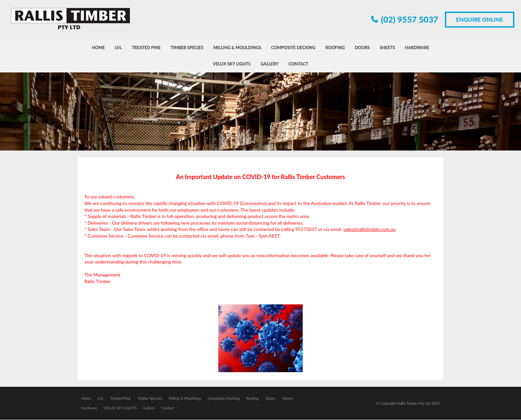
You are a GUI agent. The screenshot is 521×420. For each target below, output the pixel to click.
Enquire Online (480, 19)
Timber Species (150, 399)
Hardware (89, 408)
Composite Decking (224, 399)
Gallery (149, 408)
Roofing (253, 399)
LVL (101, 399)
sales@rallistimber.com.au (370, 229)
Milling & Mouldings (185, 399)
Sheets (288, 399)
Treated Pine (120, 399)
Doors (270, 399)
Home (86, 399)
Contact (168, 408)
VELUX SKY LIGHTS (120, 408)
